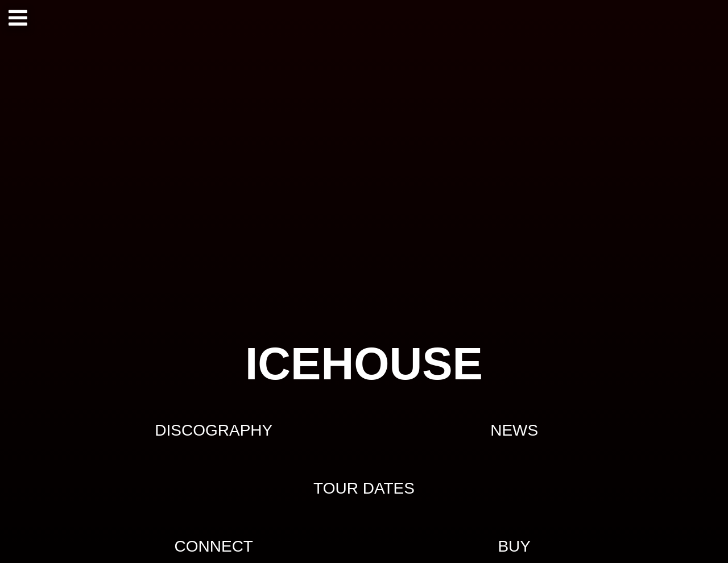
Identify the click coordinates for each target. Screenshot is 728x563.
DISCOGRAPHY (214, 430)
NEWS (514, 430)
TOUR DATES (364, 488)
